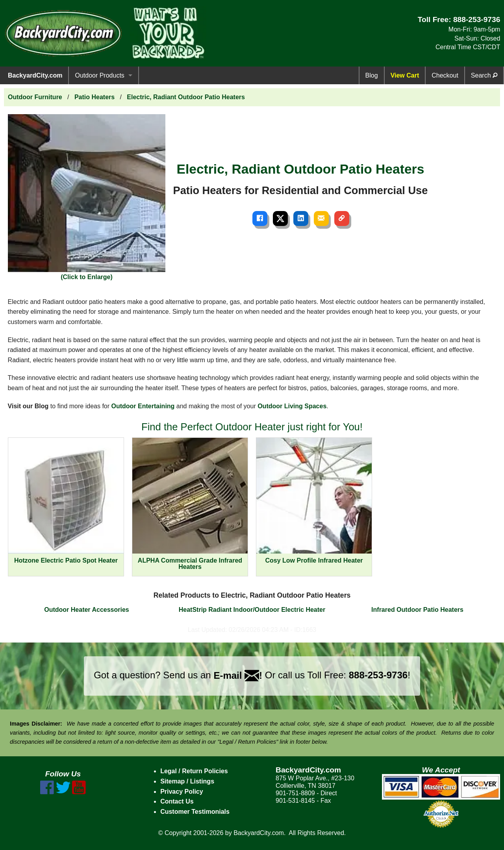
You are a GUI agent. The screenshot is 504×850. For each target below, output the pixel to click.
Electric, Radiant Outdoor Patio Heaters (186, 97)
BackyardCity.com (35, 75)
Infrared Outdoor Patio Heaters (417, 610)
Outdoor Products (99, 75)
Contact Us (177, 801)
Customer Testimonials (195, 812)
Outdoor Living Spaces (292, 406)
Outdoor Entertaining (143, 406)
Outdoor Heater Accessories (86, 610)
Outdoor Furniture (35, 97)
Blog (372, 75)
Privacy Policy (182, 792)
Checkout (445, 75)
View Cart (405, 75)
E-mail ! (238, 675)
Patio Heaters (94, 97)
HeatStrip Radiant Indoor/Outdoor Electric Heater (252, 610)
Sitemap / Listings (187, 781)
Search (484, 75)
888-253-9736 (477, 19)
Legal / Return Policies (194, 771)
